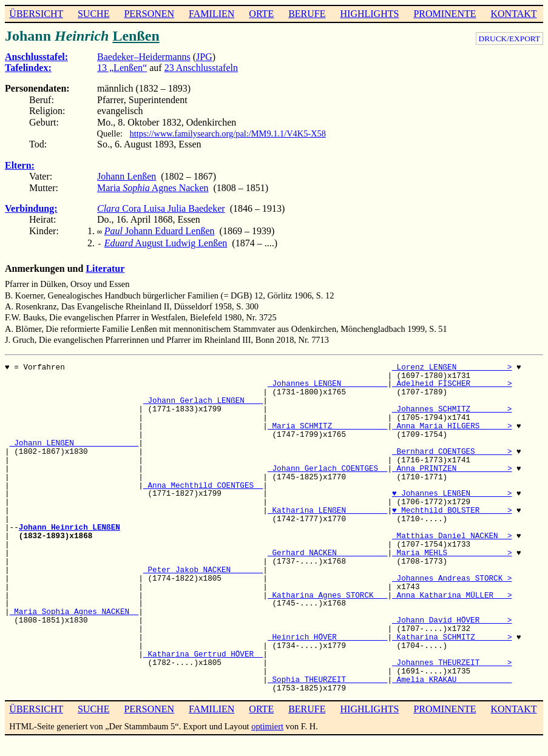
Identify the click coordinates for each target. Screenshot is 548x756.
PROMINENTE (445, 14)
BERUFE (307, 14)
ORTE (261, 14)
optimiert (267, 724)
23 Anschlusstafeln (201, 68)
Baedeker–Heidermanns (144, 57)
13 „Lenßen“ (122, 68)
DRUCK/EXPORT (509, 39)
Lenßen (136, 36)
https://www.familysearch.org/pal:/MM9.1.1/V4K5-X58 (228, 133)
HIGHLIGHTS (370, 14)
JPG (204, 57)
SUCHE (93, 14)
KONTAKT (513, 14)
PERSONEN (149, 14)
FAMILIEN (211, 14)
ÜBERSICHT (36, 14)
